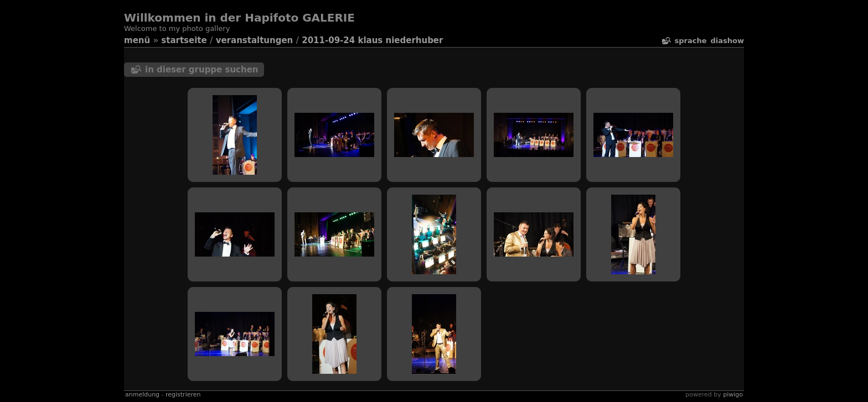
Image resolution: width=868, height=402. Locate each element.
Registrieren (183, 395)
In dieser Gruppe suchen (202, 70)
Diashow (727, 41)
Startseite (184, 40)
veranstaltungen (255, 40)
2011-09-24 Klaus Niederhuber (372, 40)
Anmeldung (142, 395)
